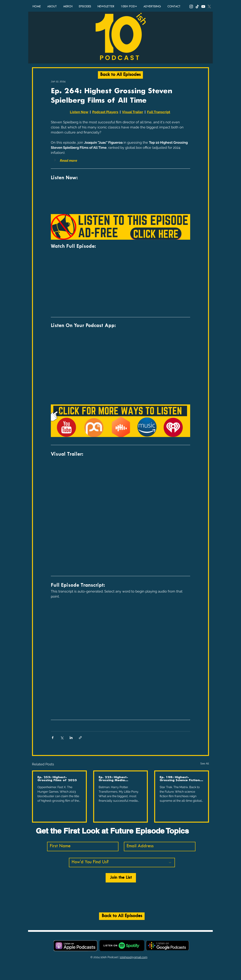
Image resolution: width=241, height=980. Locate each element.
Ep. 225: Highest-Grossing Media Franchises (113, 779)
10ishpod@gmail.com (134, 957)
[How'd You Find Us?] (122, 863)
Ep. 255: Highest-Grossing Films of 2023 (57, 779)
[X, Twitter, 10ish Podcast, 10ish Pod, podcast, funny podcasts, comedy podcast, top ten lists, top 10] (209, 6)
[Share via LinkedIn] (71, 738)
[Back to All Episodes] (120, 75)
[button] (55, 160)
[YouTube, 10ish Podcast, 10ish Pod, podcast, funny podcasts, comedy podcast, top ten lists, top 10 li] (203, 6)
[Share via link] (80, 738)
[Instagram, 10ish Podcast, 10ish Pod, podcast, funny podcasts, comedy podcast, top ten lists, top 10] (191, 6)
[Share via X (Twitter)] (62, 738)
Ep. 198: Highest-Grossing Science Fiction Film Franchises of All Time (180, 779)
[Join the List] (121, 878)
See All (205, 763)
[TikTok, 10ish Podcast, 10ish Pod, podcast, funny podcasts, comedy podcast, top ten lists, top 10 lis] (197, 6)
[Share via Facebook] (53, 738)
